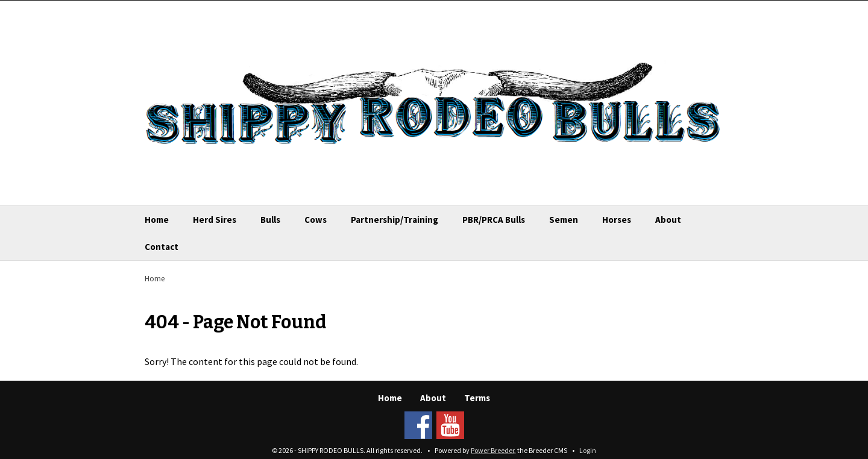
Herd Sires (215, 220)
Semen (564, 220)
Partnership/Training (395, 220)
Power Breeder (492, 450)
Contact (162, 247)
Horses (617, 220)
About (668, 220)
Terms (477, 398)
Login (588, 450)
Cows (316, 220)
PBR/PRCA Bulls (494, 220)
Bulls (270, 220)
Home (157, 220)
